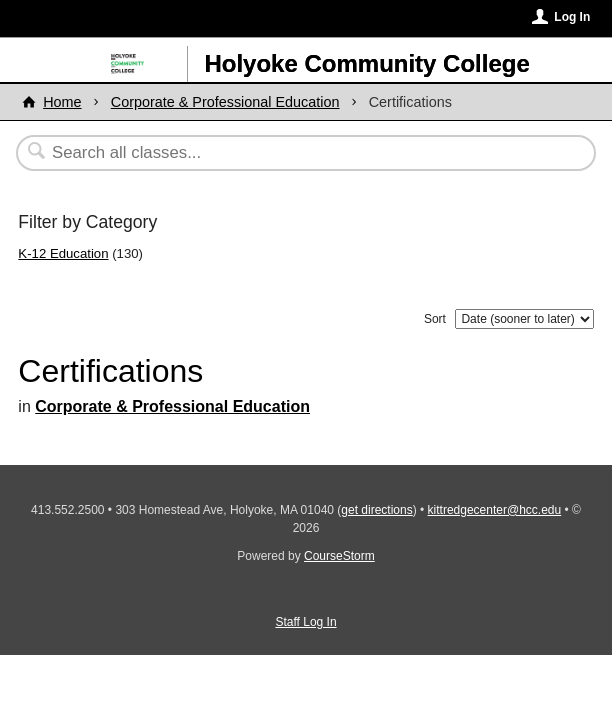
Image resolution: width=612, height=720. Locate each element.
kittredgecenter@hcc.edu (495, 510)
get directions (376, 510)
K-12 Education (63, 253)
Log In (572, 17)
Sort (435, 319)
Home (62, 102)
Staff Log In (305, 622)
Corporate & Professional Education (225, 102)
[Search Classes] (295, 153)
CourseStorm (339, 556)
